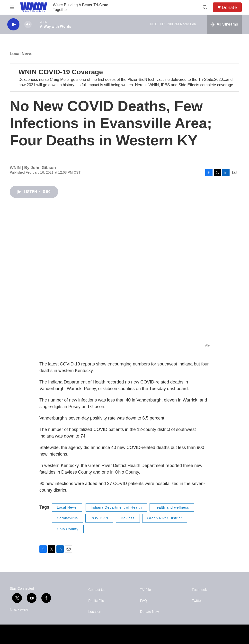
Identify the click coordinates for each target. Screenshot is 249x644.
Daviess (128, 518)
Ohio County (68, 529)
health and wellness (172, 507)
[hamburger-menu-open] (12, 7)
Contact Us (97, 590)
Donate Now (149, 612)
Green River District (165, 518)
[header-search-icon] (205, 7)
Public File (96, 601)
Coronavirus (67, 518)
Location (95, 612)
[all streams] (224, 24)
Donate (229, 7)
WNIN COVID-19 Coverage (61, 72)
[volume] (28, 24)
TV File (145, 590)
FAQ (143, 601)
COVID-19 (99, 518)
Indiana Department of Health (116, 507)
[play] (13, 24)
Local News (21, 54)
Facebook (199, 590)
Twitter (197, 601)
